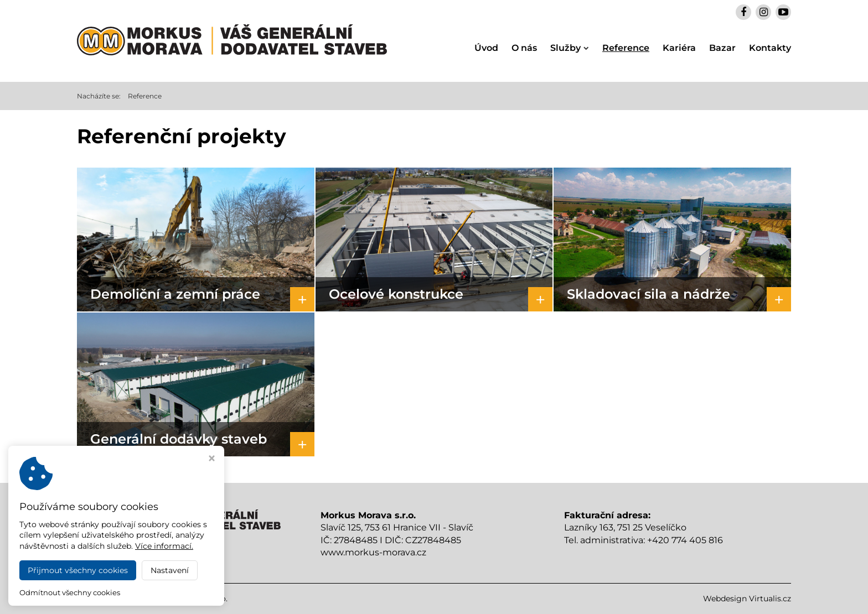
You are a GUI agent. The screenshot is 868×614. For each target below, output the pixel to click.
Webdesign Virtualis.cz (747, 599)
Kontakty (770, 48)
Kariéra (679, 48)
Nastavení (170, 570)
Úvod (486, 48)
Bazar (722, 48)
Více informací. (164, 546)
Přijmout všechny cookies (78, 570)
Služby (570, 48)
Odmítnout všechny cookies (70, 592)
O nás (524, 48)
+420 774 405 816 (685, 540)
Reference (626, 48)
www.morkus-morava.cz (373, 552)
